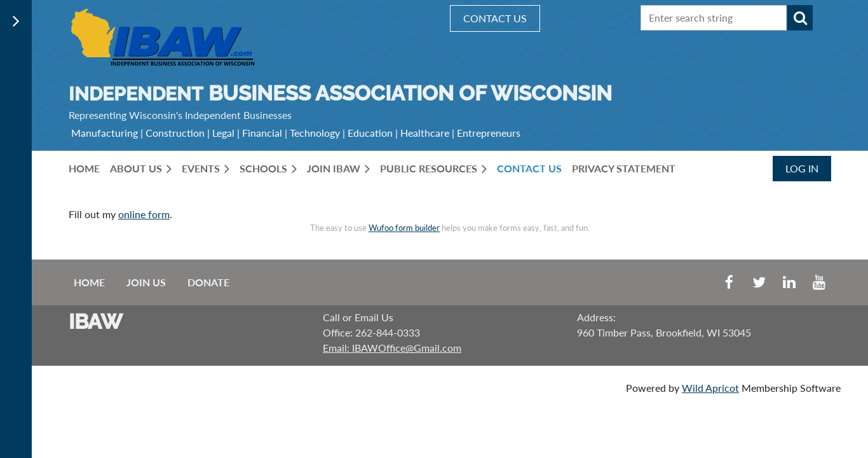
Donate (208, 282)
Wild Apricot (710, 388)
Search (800, 18)
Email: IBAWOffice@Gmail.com (392, 348)
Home (89, 282)
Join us (146, 282)
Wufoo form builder (404, 228)
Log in (802, 168)
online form (144, 214)
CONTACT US (495, 18)
